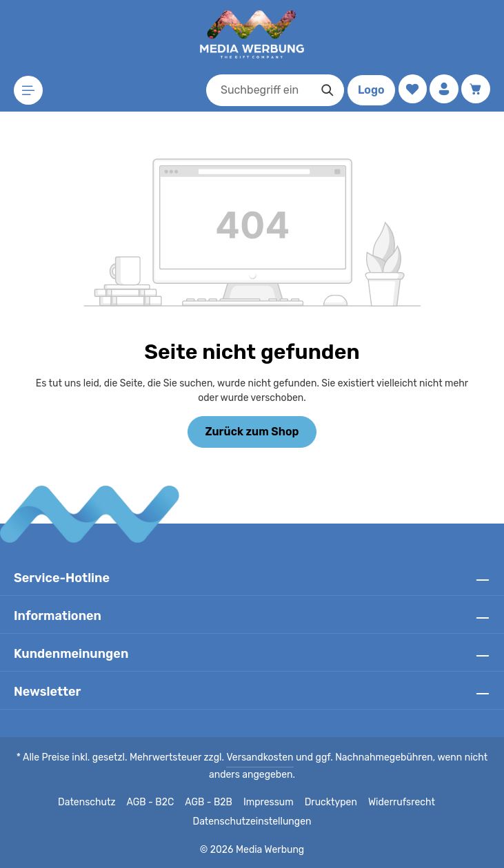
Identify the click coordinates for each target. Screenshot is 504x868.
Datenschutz (92, 803)
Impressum (271, 803)
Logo (369, 90)
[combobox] (256, 90)
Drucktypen (330, 803)
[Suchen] (325, 90)
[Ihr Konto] (443, 89)
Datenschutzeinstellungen (252, 822)
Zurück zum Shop (252, 432)
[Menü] (29, 91)
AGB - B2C (153, 803)
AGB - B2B (212, 803)
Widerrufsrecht (397, 803)
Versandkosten (261, 758)
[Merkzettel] (411, 89)
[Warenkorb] (475, 89)
